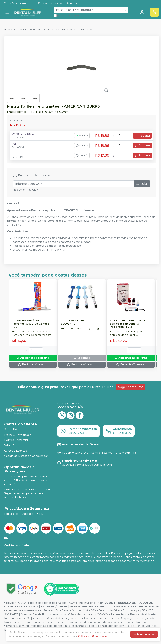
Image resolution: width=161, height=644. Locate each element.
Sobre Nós (10, 3)
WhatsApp (66, 3)
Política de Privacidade (92, 636)
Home (8, 30)
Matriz (50, 30)
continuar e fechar (144, 634)
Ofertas (78, 3)
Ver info (82, 136)
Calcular (142, 184)
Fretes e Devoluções (18, 435)
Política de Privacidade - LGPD (24, 514)
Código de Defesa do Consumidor (26, 456)
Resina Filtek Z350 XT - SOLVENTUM (76, 322)
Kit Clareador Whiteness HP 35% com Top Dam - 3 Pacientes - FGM (129, 324)
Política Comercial (16, 440)
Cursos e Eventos (48, 3)
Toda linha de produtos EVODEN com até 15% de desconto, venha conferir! (26, 480)
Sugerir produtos (131, 387)
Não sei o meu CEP (25, 190)
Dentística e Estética (30, 30)
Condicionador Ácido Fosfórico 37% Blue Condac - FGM (31, 324)
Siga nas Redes (27, 3)
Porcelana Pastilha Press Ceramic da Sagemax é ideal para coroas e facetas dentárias (28, 493)
